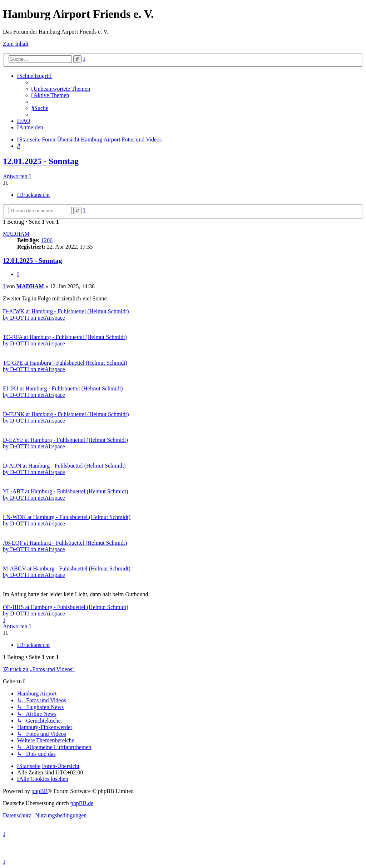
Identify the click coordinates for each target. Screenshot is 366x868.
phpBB (39, 791)
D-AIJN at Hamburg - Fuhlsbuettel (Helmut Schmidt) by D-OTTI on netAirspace (64, 469)
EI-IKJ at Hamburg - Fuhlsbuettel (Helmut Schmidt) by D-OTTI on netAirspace (63, 392)
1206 (47, 240)
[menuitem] (61, 89)
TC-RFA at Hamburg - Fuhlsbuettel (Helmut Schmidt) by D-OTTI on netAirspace (65, 340)
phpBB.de (82, 803)
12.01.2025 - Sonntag (41, 161)
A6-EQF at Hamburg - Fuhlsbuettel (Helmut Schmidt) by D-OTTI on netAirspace (65, 546)
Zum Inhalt (16, 44)
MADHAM (16, 234)
